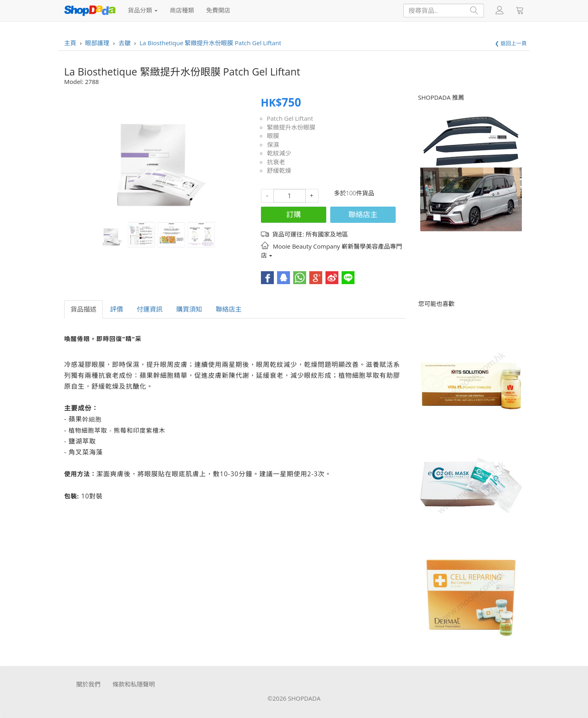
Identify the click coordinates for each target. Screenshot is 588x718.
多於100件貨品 (354, 193)
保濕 (273, 144)
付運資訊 (150, 309)
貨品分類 (143, 10)
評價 (117, 309)
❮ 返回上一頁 (511, 43)
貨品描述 (83, 309)
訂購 (294, 214)
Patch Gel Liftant (290, 118)
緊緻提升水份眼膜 (291, 127)
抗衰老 (276, 162)
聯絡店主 (363, 214)
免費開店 (218, 10)
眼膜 (273, 136)
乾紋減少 (279, 153)
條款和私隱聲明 (134, 684)
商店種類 (182, 10)
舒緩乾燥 (279, 170)
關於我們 (88, 684)
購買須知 (189, 309)
